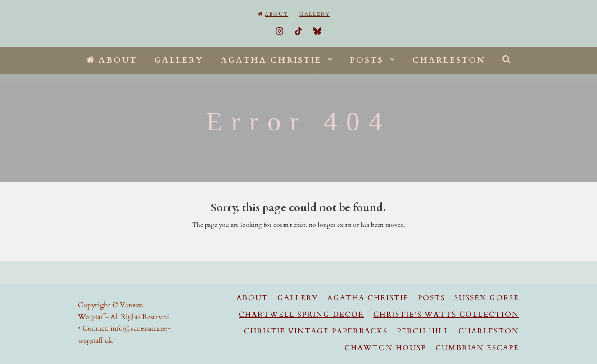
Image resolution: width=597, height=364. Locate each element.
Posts (432, 298)
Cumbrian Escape (477, 348)
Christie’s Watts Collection (446, 315)
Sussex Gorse (487, 298)
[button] (507, 61)
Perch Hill (423, 331)
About (252, 298)
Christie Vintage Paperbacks (316, 331)
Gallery (298, 298)
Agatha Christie (368, 298)
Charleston (489, 331)
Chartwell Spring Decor (301, 315)
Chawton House (385, 348)
